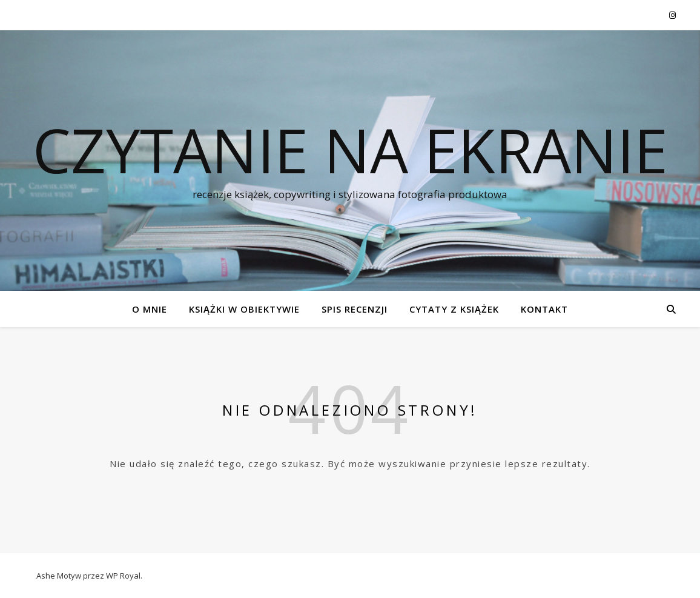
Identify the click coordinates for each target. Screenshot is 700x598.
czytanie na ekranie (350, 150)
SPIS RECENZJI (355, 309)
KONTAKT (544, 309)
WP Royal (123, 576)
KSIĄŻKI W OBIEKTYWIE (244, 309)
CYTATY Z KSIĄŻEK (454, 309)
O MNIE (150, 309)
